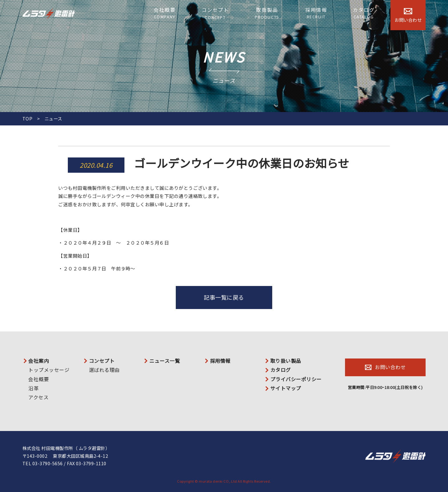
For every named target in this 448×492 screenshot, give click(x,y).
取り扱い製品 (286, 361)
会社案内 (39, 361)
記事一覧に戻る (224, 297)
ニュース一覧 (165, 361)
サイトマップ (286, 388)
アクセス (38, 397)
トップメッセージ (49, 370)
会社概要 (165, 13)
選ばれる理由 (104, 370)
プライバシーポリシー (296, 379)
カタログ (364, 13)
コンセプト (215, 14)
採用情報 (316, 13)
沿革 (33, 388)
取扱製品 (267, 13)
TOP (27, 118)
